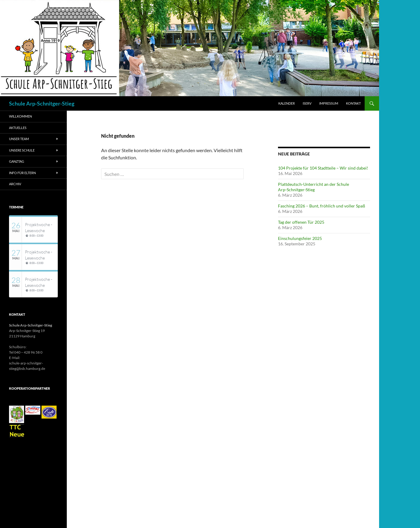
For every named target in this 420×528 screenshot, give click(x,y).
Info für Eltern (22, 173)
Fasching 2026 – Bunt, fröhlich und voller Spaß (322, 206)
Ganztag (17, 161)
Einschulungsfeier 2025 (300, 238)
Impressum (329, 103)
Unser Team (19, 139)
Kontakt (353, 103)
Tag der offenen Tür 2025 (301, 222)
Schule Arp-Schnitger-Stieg (42, 103)
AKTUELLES (18, 128)
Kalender (287, 103)
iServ (307, 103)
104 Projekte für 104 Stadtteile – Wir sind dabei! (323, 168)
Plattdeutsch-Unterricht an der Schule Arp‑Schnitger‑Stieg (313, 187)
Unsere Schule (22, 150)
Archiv (15, 184)
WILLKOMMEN (20, 116)
